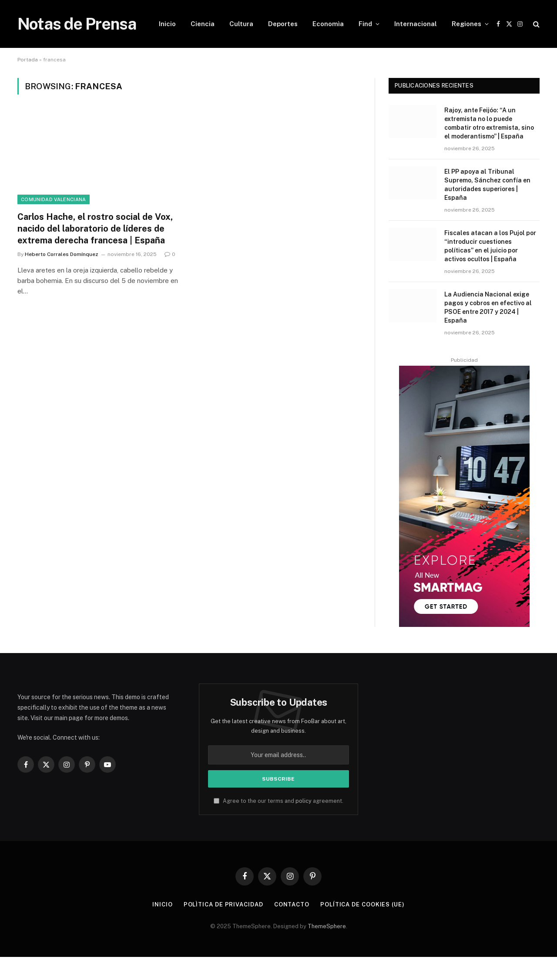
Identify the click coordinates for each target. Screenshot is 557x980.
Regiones (466, 24)
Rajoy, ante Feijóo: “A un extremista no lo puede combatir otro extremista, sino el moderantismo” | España (489, 123)
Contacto (292, 904)
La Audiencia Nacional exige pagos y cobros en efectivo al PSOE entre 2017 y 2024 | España (488, 307)
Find (365, 24)
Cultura (241, 24)
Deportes (283, 24)
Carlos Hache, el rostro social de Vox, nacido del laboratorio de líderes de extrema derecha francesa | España (95, 229)
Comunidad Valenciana (54, 199)
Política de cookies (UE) (362, 904)
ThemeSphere (327, 926)
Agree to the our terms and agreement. (278, 801)
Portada (28, 60)
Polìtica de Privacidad (223, 904)
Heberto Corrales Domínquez (62, 254)
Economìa (328, 24)
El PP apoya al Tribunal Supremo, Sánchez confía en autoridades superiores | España (487, 185)
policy (304, 801)
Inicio (167, 24)
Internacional (416, 24)
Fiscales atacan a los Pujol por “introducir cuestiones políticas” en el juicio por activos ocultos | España (490, 246)
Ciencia (203, 24)
